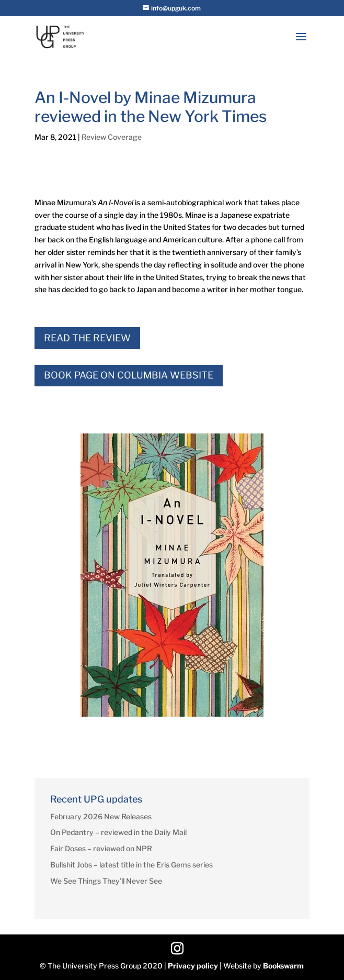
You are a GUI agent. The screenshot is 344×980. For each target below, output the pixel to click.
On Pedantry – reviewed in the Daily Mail (118, 832)
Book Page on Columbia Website (129, 375)
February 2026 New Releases (101, 816)
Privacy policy (193, 966)
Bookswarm (283, 966)
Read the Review (87, 338)
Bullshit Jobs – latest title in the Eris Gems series (131, 865)
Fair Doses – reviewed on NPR (101, 848)
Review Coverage (112, 137)
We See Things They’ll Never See (106, 881)
